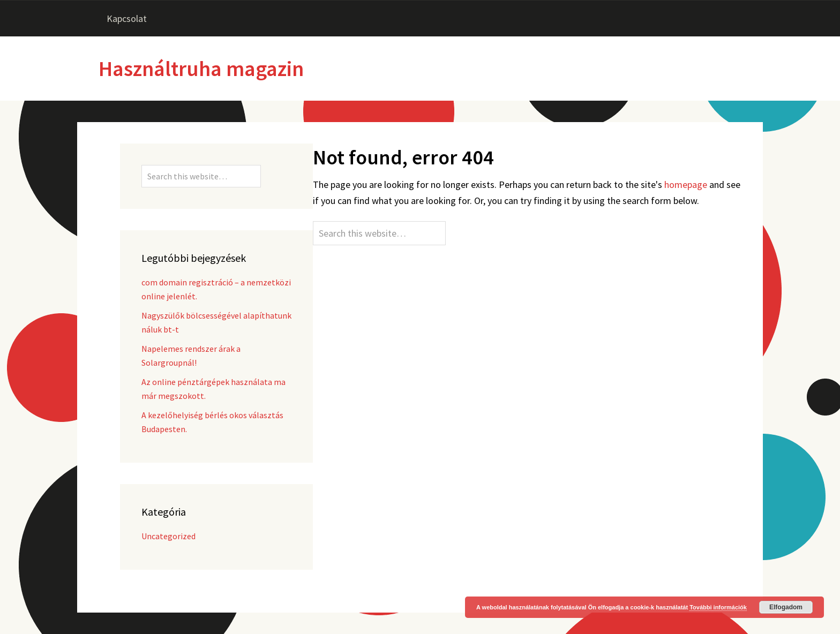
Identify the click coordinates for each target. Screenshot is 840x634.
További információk (718, 607)
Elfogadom (786, 607)
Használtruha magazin (201, 69)
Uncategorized (168, 536)
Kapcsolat (127, 18)
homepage (686, 184)
